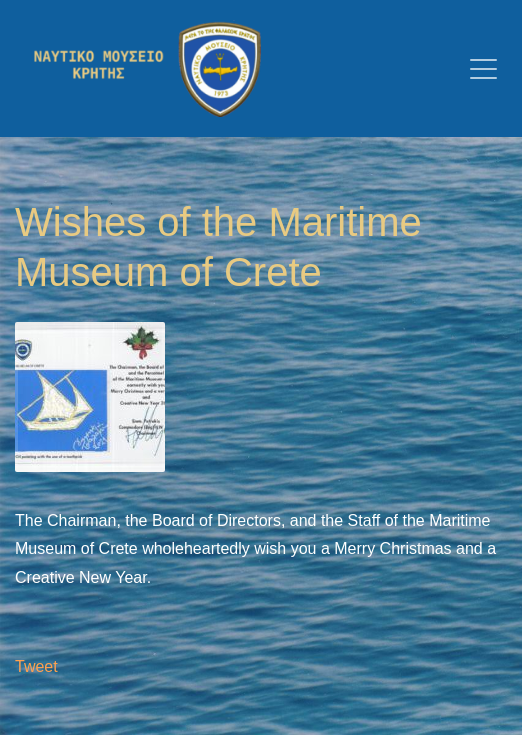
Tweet (36, 666)
